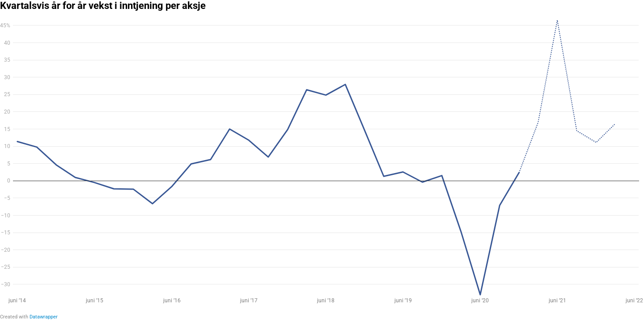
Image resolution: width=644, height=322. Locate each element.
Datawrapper (44, 317)
